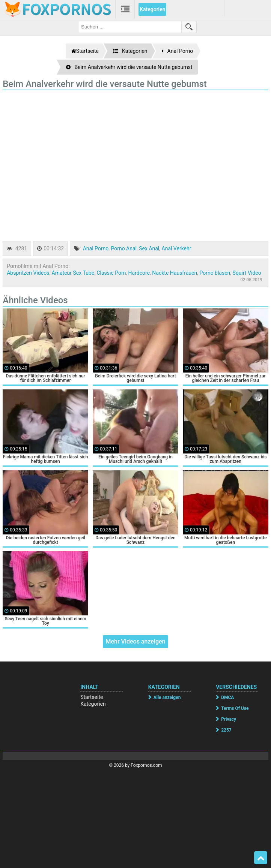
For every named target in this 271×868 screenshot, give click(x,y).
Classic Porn (111, 273)
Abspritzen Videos (28, 273)
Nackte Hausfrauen (175, 273)
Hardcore (139, 273)
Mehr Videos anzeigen (135, 641)
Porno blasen (215, 273)
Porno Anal (124, 248)
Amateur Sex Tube (73, 273)
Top (261, 858)
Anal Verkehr (177, 248)
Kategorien (152, 9)
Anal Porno (96, 248)
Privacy (229, 719)
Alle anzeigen (167, 697)
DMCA (227, 697)
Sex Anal (149, 248)
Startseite (92, 697)
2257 (226, 730)
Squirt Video (247, 273)
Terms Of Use (235, 708)
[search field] (130, 27)
